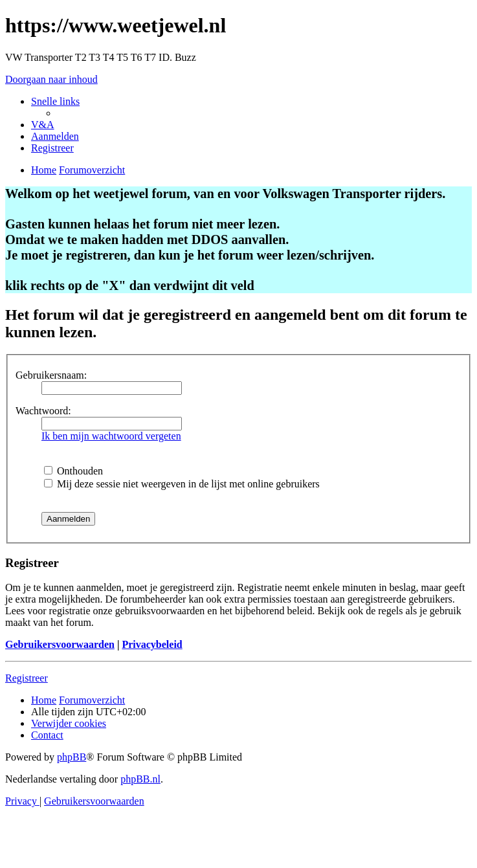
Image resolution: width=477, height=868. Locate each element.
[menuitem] (43, 125)
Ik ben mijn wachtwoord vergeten (111, 436)
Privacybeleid (152, 644)
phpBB (72, 757)
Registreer (27, 678)
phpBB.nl (140, 779)
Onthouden (73, 471)
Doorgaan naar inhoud (51, 79)
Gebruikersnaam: (51, 375)
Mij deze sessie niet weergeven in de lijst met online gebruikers (182, 484)
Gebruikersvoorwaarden (60, 644)
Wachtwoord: (43, 411)
